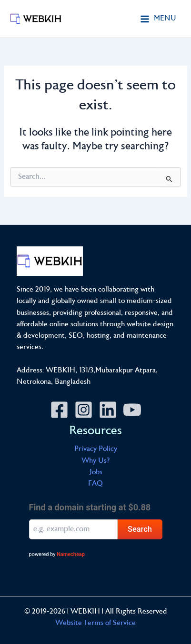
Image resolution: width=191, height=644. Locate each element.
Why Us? (95, 461)
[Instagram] (84, 410)
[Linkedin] (108, 410)
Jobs (96, 473)
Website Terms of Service (95, 623)
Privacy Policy (96, 449)
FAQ (95, 484)
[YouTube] (132, 410)
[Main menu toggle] (158, 19)
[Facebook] (59, 410)
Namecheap (71, 554)
